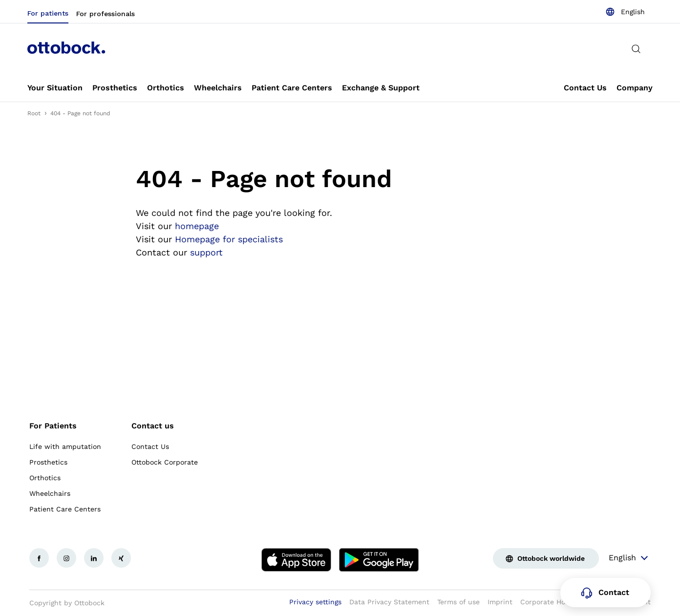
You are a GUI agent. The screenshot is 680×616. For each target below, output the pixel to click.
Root (34, 113)
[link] (55, 88)
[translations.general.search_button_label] (636, 49)
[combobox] (625, 12)
